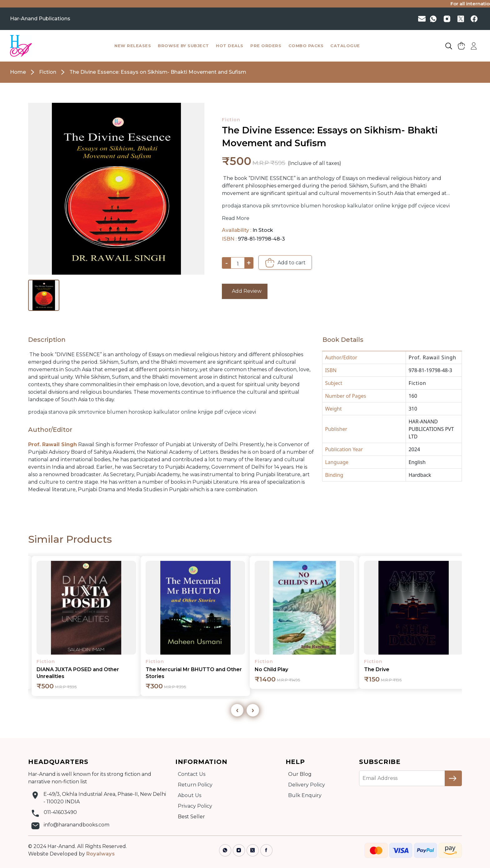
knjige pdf (404, 206)
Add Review (245, 291)
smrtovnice (285, 206)
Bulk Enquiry (305, 795)
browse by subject (183, 46)
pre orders (266, 46)
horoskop (334, 206)
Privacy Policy (195, 806)
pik (267, 206)
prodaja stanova (242, 206)
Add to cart (285, 263)
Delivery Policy (307, 785)
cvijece (427, 206)
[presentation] (237, 710)
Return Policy (195, 785)
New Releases (133, 46)
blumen (311, 206)
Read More (236, 218)
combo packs (306, 46)
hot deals (230, 46)
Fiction (231, 120)
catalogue (345, 46)
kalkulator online (369, 206)
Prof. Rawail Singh (432, 357)
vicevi (443, 206)
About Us (190, 795)
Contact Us (192, 774)
